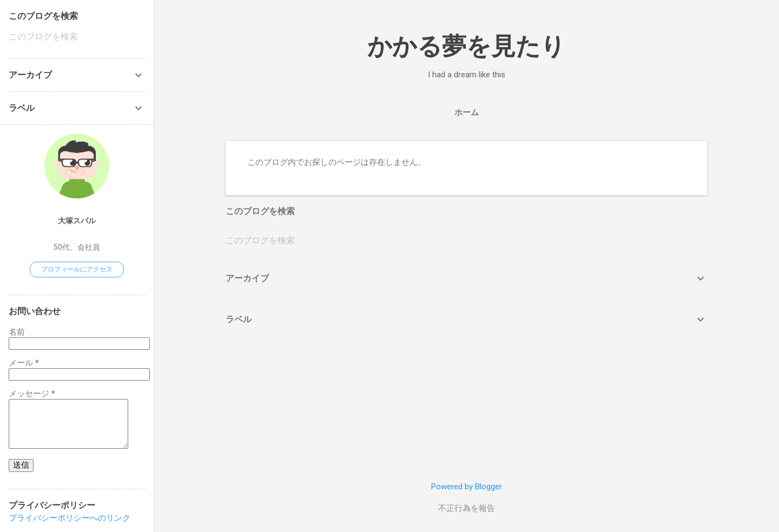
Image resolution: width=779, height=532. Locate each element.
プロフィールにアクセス (77, 269)
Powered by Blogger (467, 487)
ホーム (467, 112)
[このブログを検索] (466, 241)
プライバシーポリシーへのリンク (70, 518)
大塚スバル (77, 221)
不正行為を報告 (467, 508)
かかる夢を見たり (466, 46)
